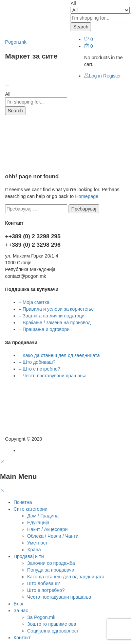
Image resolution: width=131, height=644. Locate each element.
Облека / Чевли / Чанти (53, 536)
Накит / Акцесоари (47, 529)
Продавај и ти (29, 556)
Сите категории (31, 509)
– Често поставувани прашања (53, 376)
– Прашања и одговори (44, 329)
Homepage (87, 196)
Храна (34, 550)
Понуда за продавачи (51, 570)
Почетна (23, 502)
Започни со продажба (51, 563)
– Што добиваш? (37, 362)
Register (112, 76)
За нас (21, 610)
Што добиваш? (44, 583)
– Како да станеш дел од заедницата (59, 355)
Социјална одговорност (53, 631)
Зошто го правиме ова (52, 624)
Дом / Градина (43, 516)
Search (81, 27)
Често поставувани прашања (59, 597)
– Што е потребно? (39, 369)
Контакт (22, 638)
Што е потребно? (46, 590)
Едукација (38, 523)
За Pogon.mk (41, 617)
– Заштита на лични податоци (52, 316)
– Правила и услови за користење (56, 309)
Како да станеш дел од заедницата (66, 577)
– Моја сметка (34, 302)
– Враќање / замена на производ (55, 323)
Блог (19, 604)
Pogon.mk (16, 42)
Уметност (38, 543)
